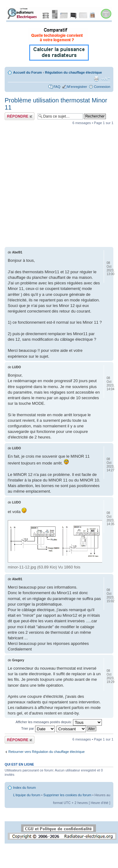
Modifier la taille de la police (106, 79)
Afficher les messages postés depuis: (59, 722)
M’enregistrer (77, 87)
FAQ (57, 87)
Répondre (20, 116)
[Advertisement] (58, 186)
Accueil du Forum (27, 72)
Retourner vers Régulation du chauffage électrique (47, 752)
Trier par (38, 728)
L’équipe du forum (27, 795)
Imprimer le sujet (96, 79)
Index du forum (24, 788)
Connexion (102, 87)
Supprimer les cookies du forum (68, 795)
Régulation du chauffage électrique (73, 72)
